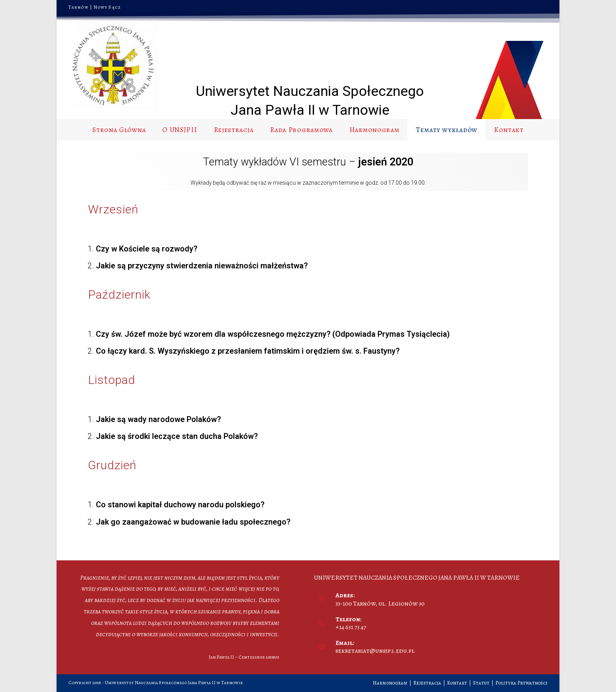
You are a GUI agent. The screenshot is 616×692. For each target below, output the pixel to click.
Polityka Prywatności (522, 683)
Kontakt (457, 683)
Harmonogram (390, 683)
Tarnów (79, 7)
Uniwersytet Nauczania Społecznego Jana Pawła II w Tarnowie (310, 100)
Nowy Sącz (107, 7)
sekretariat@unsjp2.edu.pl (375, 651)
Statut (481, 683)
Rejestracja (427, 683)
